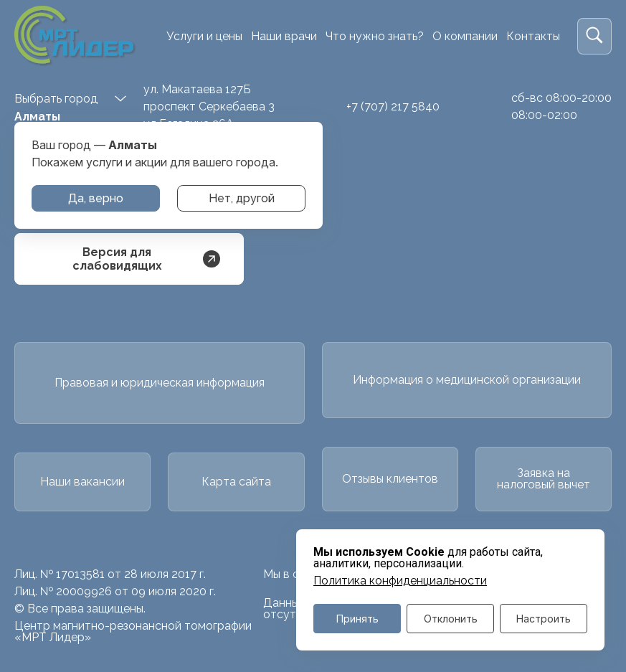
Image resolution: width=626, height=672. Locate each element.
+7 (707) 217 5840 (393, 107)
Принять (357, 619)
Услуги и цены (204, 36)
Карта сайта (236, 482)
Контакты (533, 36)
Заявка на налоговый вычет (544, 479)
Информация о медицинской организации (467, 380)
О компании (465, 36)
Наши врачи (284, 36)
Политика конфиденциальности (400, 581)
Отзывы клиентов (390, 479)
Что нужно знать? (375, 36)
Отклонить (451, 619)
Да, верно (96, 198)
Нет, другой (242, 198)
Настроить (544, 619)
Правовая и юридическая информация (160, 383)
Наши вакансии (82, 482)
